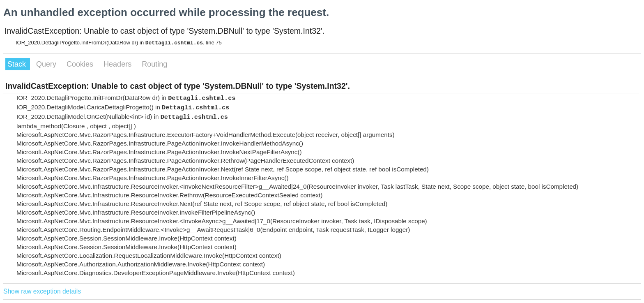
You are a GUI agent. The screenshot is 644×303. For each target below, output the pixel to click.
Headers (118, 64)
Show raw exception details (42, 291)
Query (47, 64)
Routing (154, 64)
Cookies (81, 64)
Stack (18, 64)
